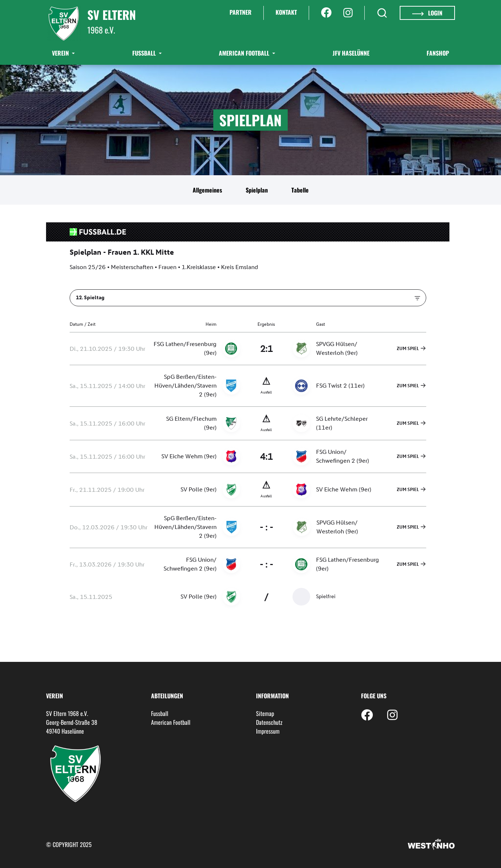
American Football (245, 53)
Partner (241, 12)
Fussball (160, 713)
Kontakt (286, 12)
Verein (61, 53)
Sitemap (265, 713)
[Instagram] (348, 13)
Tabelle (300, 190)
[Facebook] (326, 13)
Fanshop (438, 53)
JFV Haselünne (351, 53)
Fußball (145, 53)
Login (427, 13)
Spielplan (257, 190)
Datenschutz (269, 722)
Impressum (268, 731)
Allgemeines (207, 190)
